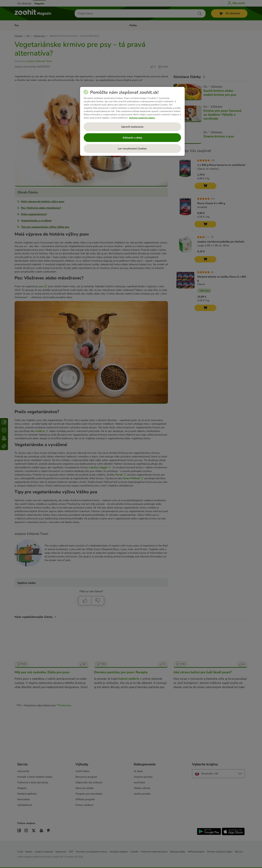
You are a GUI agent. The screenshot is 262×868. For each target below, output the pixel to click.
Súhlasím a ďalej (132, 138)
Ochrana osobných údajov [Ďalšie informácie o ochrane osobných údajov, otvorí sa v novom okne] (142, 118)
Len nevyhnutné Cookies (132, 149)
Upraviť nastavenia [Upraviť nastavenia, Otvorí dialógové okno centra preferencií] (132, 127)
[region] (132, 121)
